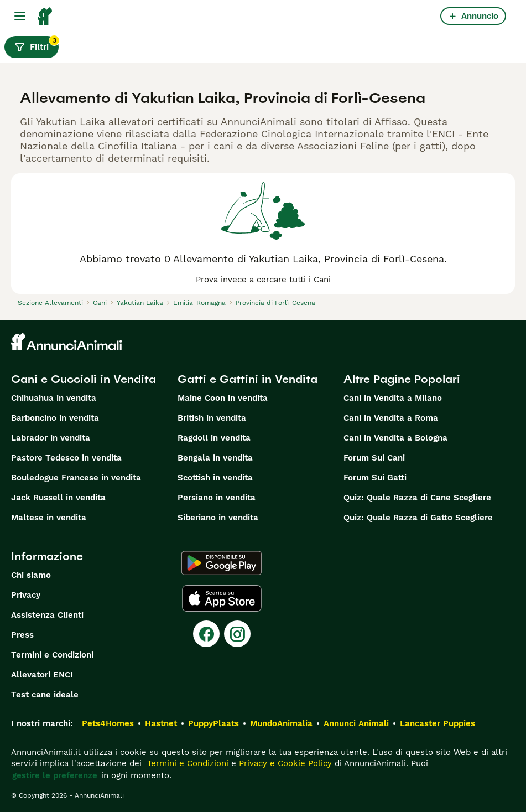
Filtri (37, 44)
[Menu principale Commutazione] (20, 16)
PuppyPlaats (213, 723)
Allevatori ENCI (42, 675)
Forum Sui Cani (374, 458)
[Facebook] (206, 634)
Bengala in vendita (215, 458)
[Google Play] (222, 563)
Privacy (26, 595)
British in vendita (212, 418)
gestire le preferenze (55, 775)
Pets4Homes (108, 723)
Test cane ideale (45, 695)
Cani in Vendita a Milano (393, 398)
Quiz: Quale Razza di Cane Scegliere (417, 498)
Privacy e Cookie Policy (284, 763)
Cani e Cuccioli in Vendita (84, 379)
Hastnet (161, 723)
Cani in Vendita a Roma (391, 418)
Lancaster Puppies (438, 723)
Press (22, 635)
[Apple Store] (222, 598)
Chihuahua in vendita (54, 398)
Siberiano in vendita (218, 518)
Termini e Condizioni (52, 655)
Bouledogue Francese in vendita (76, 478)
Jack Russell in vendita (58, 498)
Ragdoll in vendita (214, 438)
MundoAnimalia (281, 723)
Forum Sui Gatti (375, 478)
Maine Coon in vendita (223, 398)
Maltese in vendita (49, 518)
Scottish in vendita (215, 478)
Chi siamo (31, 575)
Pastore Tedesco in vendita (66, 458)
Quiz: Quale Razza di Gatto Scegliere (418, 518)
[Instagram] (237, 634)
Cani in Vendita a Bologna (395, 438)
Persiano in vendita (217, 498)
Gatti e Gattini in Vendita (248, 379)
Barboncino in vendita (55, 418)
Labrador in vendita (51, 438)
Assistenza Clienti (47, 615)
